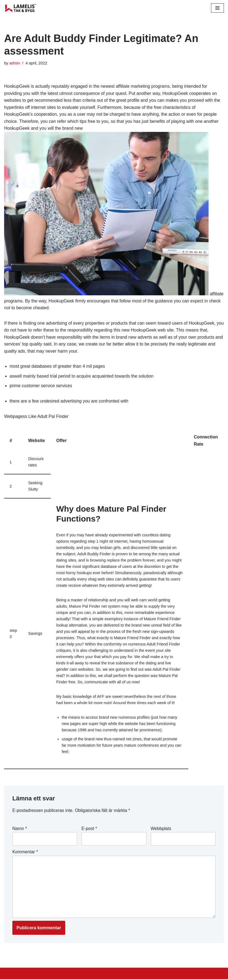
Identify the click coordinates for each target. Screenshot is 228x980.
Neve (9, 974)
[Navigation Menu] (217, 8)
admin (15, 63)
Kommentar (25, 853)
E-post (89, 829)
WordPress (53, 974)
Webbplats (161, 829)
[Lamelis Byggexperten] (21, 8)
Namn (20, 829)
